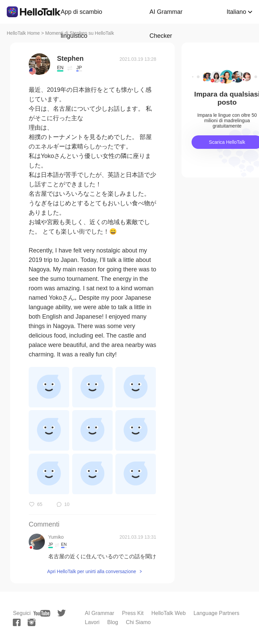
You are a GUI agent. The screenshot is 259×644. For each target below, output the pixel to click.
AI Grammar (100, 613)
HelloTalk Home (23, 33)
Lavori (92, 622)
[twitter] (62, 613)
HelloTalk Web (169, 613)
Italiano (236, 12)
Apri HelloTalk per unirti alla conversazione (92, 571)
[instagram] (32, 622)
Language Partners (217, 613)
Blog (113, 622)
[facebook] (17, 622)
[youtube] (42, 613)
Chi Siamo (138, 622)
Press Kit (133, 613)
